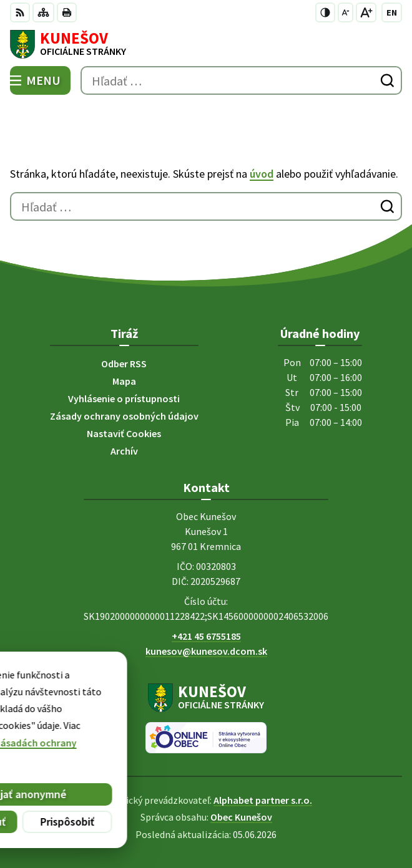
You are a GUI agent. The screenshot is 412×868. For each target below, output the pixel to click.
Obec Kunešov (241, 817)
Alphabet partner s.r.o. (263, 800)
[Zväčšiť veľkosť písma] (366, 12)
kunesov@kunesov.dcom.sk (206, 651)
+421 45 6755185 (206, 636)
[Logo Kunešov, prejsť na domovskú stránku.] (206, 44)
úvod (262, 174)
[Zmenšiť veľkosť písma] (346, 12)
